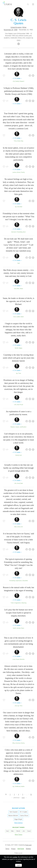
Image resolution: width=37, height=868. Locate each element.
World (16, 348)
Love (14, 659)
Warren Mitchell (13, 816)
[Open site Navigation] (33, 4)
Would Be (25, 581)
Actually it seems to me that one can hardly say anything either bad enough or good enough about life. (18, 468)
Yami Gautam (14, 812)
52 (31, 794)
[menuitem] (7, 849)
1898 (16, 30)
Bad (21, 207)
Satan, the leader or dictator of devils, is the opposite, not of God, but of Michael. (18, 301)
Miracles (22, 659)
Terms (7, 849)
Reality (17, 81)
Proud (21, 405)
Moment (14, 232)
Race (23, 628)
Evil (22, 527)
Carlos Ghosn (24, 816)
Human (19, 628)
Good (18, 483)
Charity (23, 172)
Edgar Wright (18, 819)
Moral (19, 172)
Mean (21, 289)
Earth (14, 628)
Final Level (28, 845)
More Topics (19, 834)
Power (17, 659)
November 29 (8, 30)
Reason (13, 427)
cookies (15, 857)
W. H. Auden (23, 812)
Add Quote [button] (21, 849)
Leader (18, 317)
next (23, 798)
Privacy (13, 849)
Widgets (28, 849)
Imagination (18, 603)
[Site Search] (28, 4)
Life (14, 81)
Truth (12, 603)
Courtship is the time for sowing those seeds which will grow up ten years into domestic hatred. (18, 358)
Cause (17, 427)
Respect (22, 81)
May (22, 141)
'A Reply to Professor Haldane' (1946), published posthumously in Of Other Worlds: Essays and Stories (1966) (18, 91)
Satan (22, 317)
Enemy (23, 743)
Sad (19, 263)
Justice (14, 172)
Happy (20, 348)
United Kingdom (16, 27)
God (18, 207)
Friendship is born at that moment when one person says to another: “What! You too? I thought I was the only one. (18, 217)
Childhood (18, 786)
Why (14, 743)
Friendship (19, 232)
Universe (18, 743)
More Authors (18, 823)
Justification (23, 427)
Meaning (24, 603)
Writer (24, 27)
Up (16, 207)
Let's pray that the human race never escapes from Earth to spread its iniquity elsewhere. (18, 613)
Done (19, 527)
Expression (19, 581)
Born (24, 232)
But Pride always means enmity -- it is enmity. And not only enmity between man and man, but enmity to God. (18, 273)
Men (18, 289)
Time (15, 141)
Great (19, 141)
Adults (23, 786)
